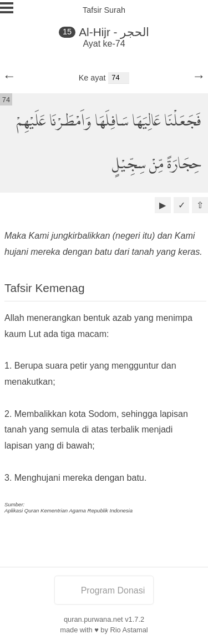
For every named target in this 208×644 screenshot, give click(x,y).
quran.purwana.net (93, 619)
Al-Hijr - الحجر (114, 32)
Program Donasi (104, 590)
